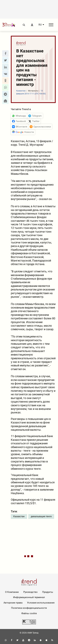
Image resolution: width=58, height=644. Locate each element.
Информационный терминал (29, 597)
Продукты (48, 592)
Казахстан (19, 516)
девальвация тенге (41, 516)
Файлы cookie (29, 613)
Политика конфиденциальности (29, 608)
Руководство (30, 592)
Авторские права (13, 603)
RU (40, 25)
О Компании (12, 592)
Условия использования (41, 603)
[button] (5, 54)
